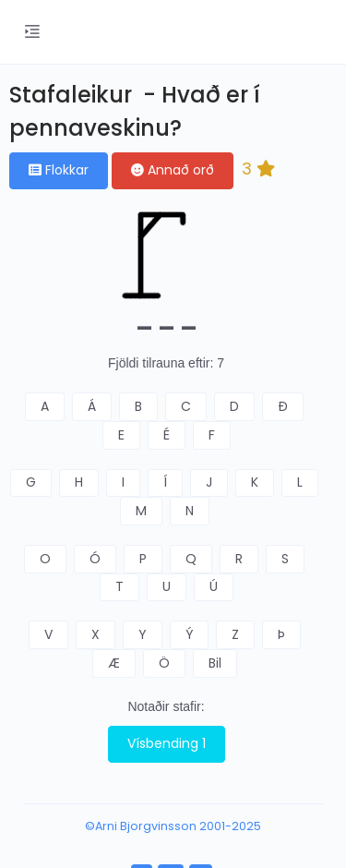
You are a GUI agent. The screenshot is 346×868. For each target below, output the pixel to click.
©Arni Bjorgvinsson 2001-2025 (173, 826)
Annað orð (173, 170)
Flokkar (59, 170)
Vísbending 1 (167, 743)
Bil (215, 663)
